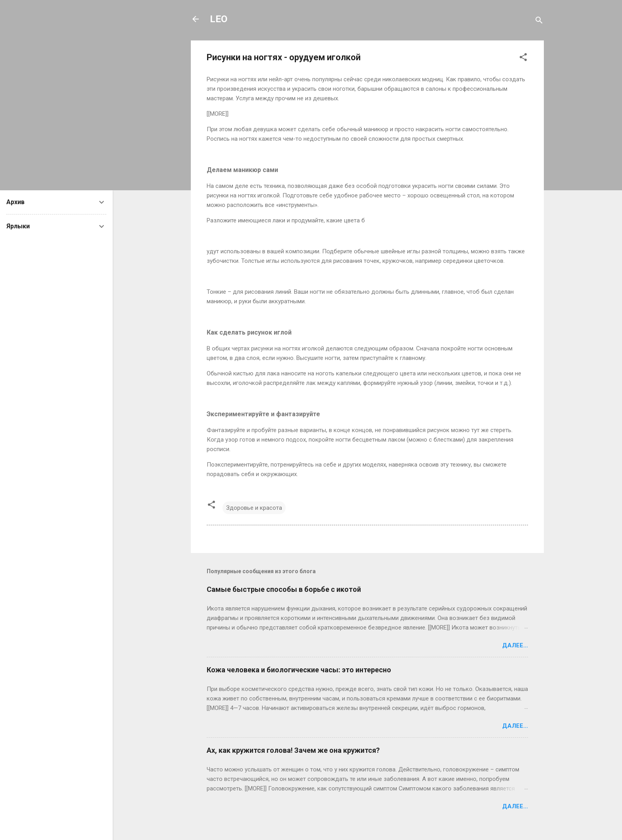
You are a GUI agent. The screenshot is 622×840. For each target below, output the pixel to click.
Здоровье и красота (254, 508)
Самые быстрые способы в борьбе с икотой (284, 589)
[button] (523, 58)
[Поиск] (539, 22)
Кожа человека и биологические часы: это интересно (299, 670)
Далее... (515, 645)
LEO (219, 19)
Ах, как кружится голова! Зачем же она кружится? (293, 750)
